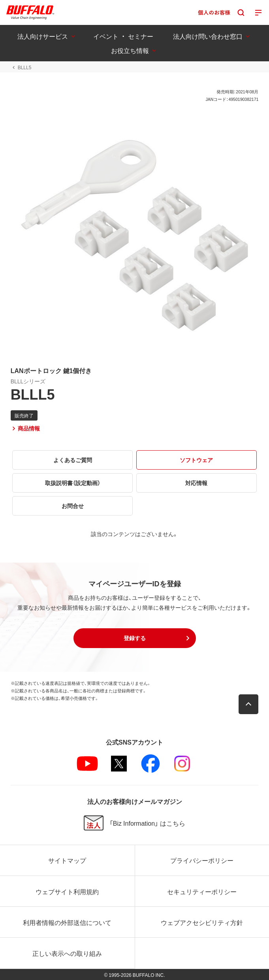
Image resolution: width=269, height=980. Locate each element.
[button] (135, 638)
